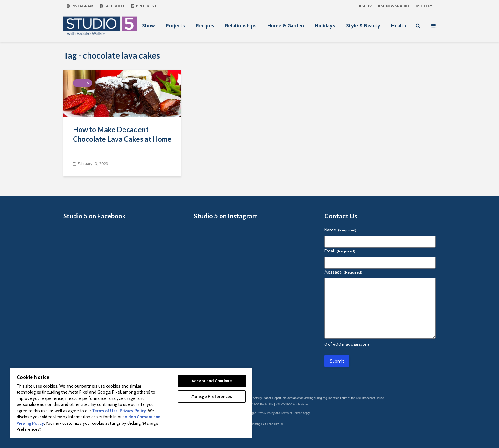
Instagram (80, 6)
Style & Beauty (363, 26)
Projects (175, 26)
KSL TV (365, 6)
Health (399, 26)
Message (343, 272)
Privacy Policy (266, 413)
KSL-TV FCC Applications (292, 404)
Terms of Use (105, 411)
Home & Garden (286, 26)
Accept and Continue (212, 381)
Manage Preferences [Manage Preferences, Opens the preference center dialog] (212, 396)
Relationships (241, 26)
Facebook (112, 6)
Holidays (325, 26)
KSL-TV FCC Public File (258, 404)
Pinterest (144, 6)
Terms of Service (292, 413)
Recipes (205, 26)
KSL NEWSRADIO (394, 6)
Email (340, 251)
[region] (131, 403)
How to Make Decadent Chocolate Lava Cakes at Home (122, 134)
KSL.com (424, 6)
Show (148, 26)
